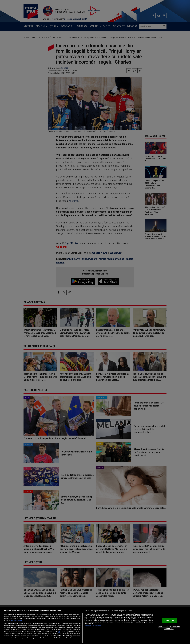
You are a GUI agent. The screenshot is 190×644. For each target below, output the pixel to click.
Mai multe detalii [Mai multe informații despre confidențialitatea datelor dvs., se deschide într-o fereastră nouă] (16, 620)
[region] (95, 626)
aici (59, 632)
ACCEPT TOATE (170, 620)
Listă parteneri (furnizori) (93, 626)
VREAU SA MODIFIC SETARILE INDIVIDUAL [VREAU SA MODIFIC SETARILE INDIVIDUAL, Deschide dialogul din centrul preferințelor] (169, 628)
